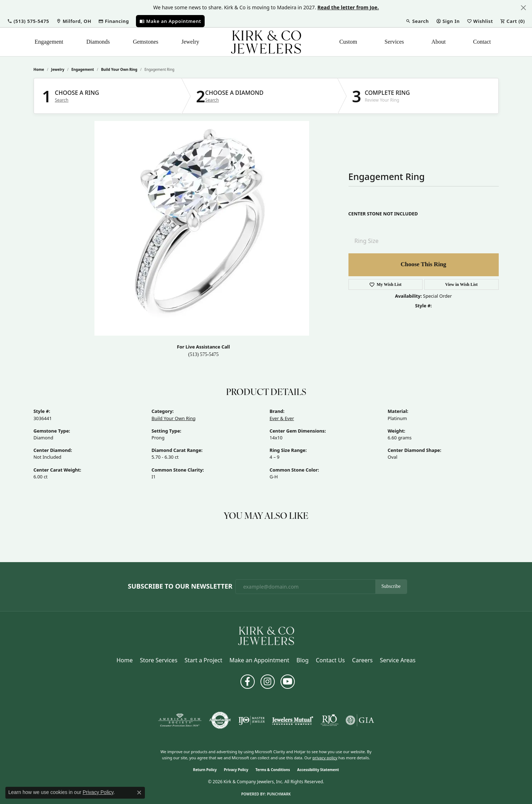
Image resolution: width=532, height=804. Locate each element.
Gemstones (145, 42)
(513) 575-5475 (203, 354)
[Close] (523, 8)
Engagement (49, 42)
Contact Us (330, 660)
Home (39, 69)
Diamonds (98, 42)
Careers (362, 660)
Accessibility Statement (318, 770)
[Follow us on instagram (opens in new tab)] (268, 682)
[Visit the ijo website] (252, 720)
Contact (482, 42)
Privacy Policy (236, 770)
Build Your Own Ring (119, 69)
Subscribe (391, 586)
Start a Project (203, 660)
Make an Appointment (259, 660)
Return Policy (205, 770)
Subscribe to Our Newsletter (180, 586)
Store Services (159, 660)
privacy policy (325, 758)
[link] (74, 21)
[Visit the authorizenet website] (220, 720)
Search (62, 100)
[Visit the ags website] (180, 720)
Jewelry (190, 42)
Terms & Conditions (273, 770)
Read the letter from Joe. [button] (348, 7)
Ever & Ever (282, 418)
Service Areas (398, 660)
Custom (348, 42)
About (439, 42)
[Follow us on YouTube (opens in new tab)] (288, 682)
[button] (28, 21)
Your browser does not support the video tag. (202, 228)
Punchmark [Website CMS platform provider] (279, 794)
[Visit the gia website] (360, 720)
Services (394, 42)
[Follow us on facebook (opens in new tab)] (248, 682)
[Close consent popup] (139, 793)
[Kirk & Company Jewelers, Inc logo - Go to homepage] (266, 42)
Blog (303, 660)
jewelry (58, 69)
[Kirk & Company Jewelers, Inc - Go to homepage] (266, 635)
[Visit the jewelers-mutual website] (292, 720)
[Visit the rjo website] (330, 720)
